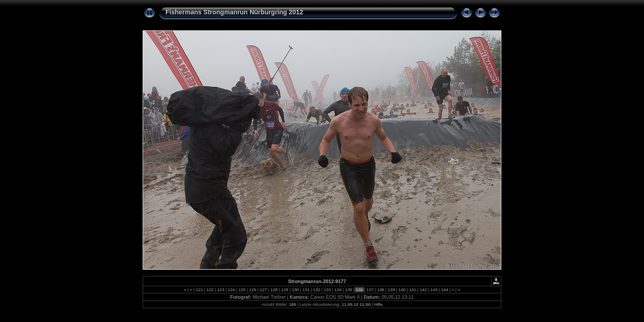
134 (338, 290)
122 (210, 290)
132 (316, 290)
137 (370, 290)
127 (263, 290)
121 (199, 290)
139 (391, 290)
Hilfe (378, 304)
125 (242, 290)
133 (327, 290)
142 (423, 290)
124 (231, 290)
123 (221, 290)
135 (349, 290)
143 (434, 290)
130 (295, 290)
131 (306, 290)
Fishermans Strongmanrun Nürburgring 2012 (234, 12)
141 (413, 290)
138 (380, 290)
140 (402, 290)
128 (274, 290)
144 (445, 290)
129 (285, 290)
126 (252, 290)
